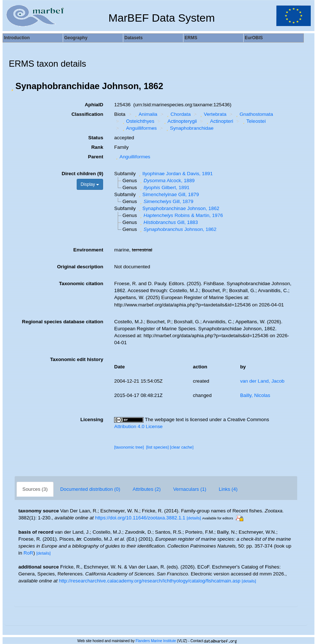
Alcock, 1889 (167, 181)
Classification (88, 114)
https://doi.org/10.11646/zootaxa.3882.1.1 (140, 518)
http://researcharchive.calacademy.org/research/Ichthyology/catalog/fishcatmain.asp (150, 581)
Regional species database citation (63, 322)
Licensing (92, 419)
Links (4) (228, 489)
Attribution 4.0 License (138, 426)
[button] (12, 86)
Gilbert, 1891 (164, 187)
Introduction (17, 38)
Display (90, 184)
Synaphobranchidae (189, 128)
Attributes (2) (147, 489)
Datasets (134, 38)
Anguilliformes (139, 128)
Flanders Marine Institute (156, 641)
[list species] (157, 447)
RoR (28, 553)
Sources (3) (35, 489)
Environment (88, 250)
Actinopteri (219, 121)
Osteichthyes (138, 121)
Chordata (178, 114)
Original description (80, 267)
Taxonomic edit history (76, 359)
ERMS (191, 38)
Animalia (145, 114)
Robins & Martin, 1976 (181, 215)
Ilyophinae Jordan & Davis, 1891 (175, 174)
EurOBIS (254, 38)
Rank (97, 147)
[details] (194, 518)
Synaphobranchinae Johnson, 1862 (178, 208)
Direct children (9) (82, 174)
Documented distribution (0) (90, 489)
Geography (76, 38)
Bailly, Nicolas (255, 395)
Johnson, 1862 (177, 229)
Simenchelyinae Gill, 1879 (168, 194)
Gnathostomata (254, 114)
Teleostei (253, 121)
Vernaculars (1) (190, 489)
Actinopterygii (179, 121)
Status (96, 138)
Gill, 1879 (166, 201)
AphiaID (94, 105)
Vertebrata (212, 114)
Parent (96, 157)
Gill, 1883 (168, 222)
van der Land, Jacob (262, 381)
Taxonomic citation (81, 284)
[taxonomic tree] (129, 447)
